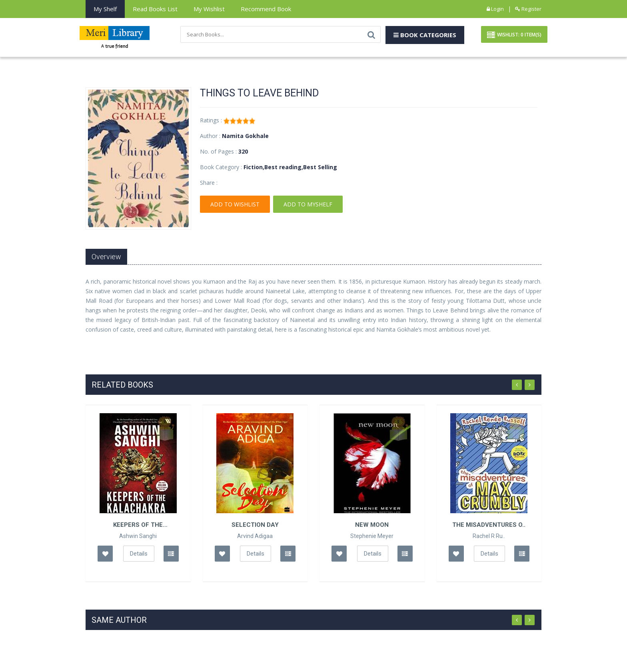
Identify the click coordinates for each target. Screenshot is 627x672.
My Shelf (105, 9)
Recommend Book (266, 9)
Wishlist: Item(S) (514, 35)
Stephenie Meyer (372, 536)
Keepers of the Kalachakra (138, 525)
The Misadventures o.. (489, 525)
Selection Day (255, 525)
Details (139, 554)
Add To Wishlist (235, 205)
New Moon (372, 525)
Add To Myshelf (308, 205)
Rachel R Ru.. (489, 536)
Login (495, 9)
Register (528, 9)
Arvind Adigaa (255, 536)
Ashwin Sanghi (138, 536)
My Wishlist (209, 9)
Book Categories (425, 35)
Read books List (155, 9)
